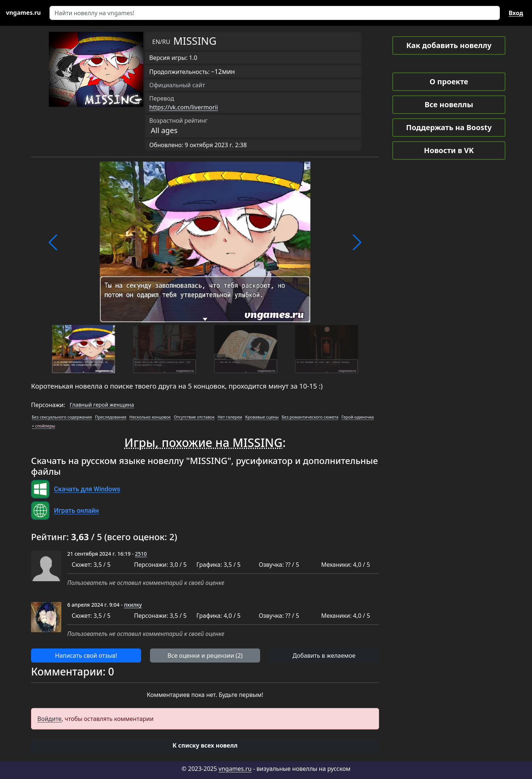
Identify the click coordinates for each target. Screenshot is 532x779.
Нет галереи (230, 417)
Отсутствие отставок (194, 417)
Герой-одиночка (358, 417)
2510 (141, 554)
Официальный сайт (177, 85)
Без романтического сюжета (310, 417)
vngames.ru (235, 769)
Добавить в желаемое (324, 656)
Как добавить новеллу (449, 45)
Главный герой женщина (102, 405)
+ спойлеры (43, 426)
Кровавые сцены (262, 417)
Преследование (111, 417)
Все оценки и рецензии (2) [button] (205, 656)
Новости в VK (449, 150)
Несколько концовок (150, 417)
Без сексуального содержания (62, 417)
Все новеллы (449, 104)
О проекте (449, 82)
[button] (53, 243)
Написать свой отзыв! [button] (86, 656)
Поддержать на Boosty (449, 127)
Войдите (50, 719)
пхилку (133, 605)
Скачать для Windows (87, 489)
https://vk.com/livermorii (184, 107)
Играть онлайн (76, 511)
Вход (516, 13)
